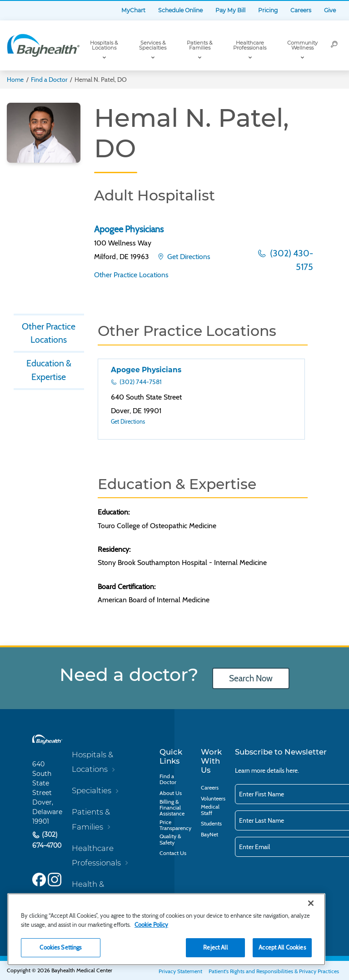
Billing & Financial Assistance (172, 807)
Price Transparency (175, 825)
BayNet (209, 834)
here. (292, 770)
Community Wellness (302, 45)
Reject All (215, 947)
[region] (166, 929)
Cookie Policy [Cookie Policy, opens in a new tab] (151, 925)
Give (330, 10)
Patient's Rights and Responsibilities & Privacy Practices (274, 971)
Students (211, 823)
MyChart (133, 10)
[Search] (334, 45)
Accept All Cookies (282, 947)
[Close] (311, 903)
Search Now (251, 678)
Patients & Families (199, 45)
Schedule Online (180, 10)
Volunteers (213, 798)
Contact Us (173, 853)
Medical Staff (210, 810)
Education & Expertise (49, 370)
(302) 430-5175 (291, 260)
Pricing (268, 10)
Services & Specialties (153, 45)
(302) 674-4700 (47, 840)
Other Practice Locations (131, 275)
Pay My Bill (230, 10)
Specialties (92, 790)
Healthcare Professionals (250, 45)
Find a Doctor (49, 80)
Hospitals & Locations (104, 45)
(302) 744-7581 (140, 382)
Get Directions (188, 257)
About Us (171, 793)
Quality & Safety (170, 839)
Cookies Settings (60, 947)
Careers (301, 10)
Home (15, 80)
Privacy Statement (180, 971)
